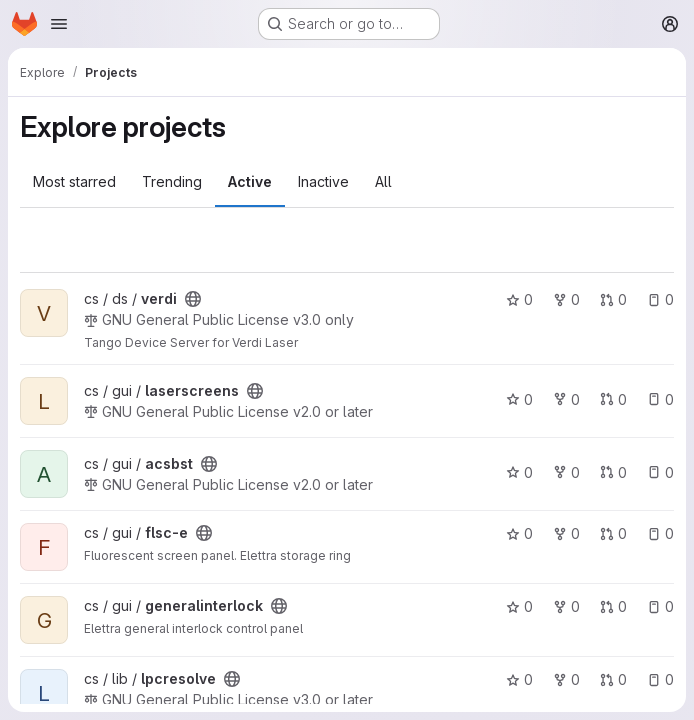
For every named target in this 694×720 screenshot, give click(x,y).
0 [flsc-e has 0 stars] (519, 533)
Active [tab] (250, 181)
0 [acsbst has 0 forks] (566, 472)
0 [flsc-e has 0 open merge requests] (613, 533)
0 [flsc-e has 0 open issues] (660, 533)
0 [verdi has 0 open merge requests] (613, 299)
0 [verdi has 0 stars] (519, 299)
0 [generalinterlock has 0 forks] (566, 606)
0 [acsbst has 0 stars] (519, 472)
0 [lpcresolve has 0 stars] (519, 679)
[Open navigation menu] (59, 24)
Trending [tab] (172, 181)
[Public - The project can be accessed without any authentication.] (193, 299)
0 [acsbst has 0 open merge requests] (613, 472)
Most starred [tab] (74, 181)
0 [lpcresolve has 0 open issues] (660, 679)
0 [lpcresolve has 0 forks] (566, 679)
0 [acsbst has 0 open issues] (660, 472)
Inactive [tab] (323, 181)
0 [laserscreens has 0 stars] (519, 399)
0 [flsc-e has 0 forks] (566, 533)
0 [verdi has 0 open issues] (660, 299)
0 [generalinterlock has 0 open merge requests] (613, 606)
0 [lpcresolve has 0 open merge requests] (613, 679)
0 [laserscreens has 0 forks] (566, 399)
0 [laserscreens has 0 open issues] (660, 399)
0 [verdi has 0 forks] (566, 299)
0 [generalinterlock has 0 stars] (519, 606)
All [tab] (383, 181)
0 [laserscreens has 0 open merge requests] (613, 399)
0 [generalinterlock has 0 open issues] (660, 606)
